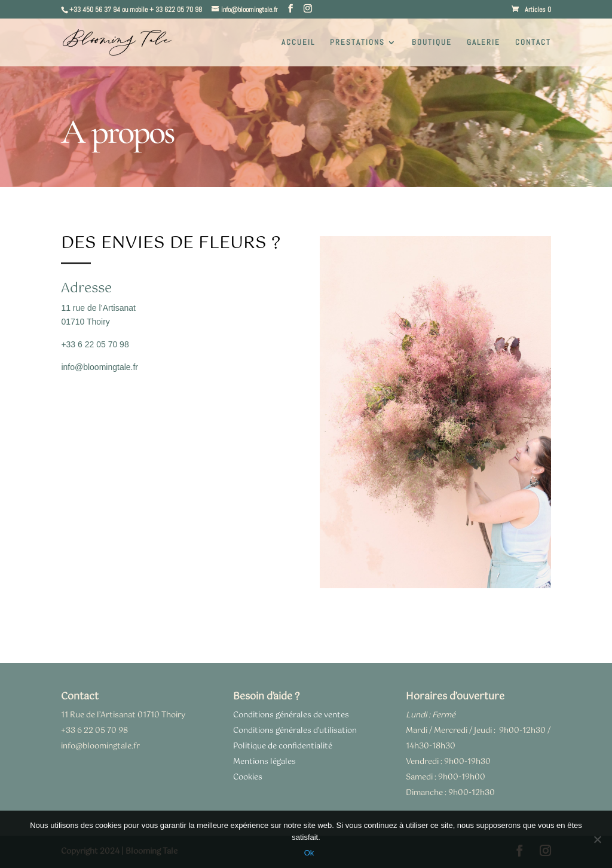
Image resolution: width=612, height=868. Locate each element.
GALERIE (484, 43)
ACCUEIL (298, 43)
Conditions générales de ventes (291, 715)
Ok (309, 853)
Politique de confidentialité (283, 746)
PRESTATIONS (357, 43)
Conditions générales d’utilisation (295, 731)
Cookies (248, 777)
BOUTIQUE (432, 43)
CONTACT (533, 43)
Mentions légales (264, 762)
